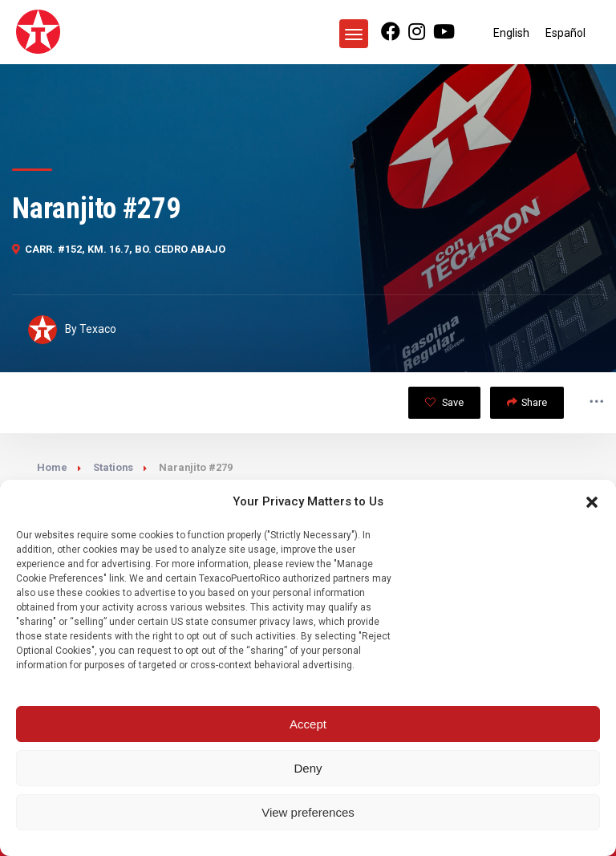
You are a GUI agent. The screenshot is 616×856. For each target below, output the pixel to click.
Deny (308, 768)
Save (444, 402)
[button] (592, 502)
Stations (113, 467)
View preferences (308, 812)
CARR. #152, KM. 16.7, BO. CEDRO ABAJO (119, 249)
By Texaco (72, 330)
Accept (308, 724)
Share (527, 402)
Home (52, 467)
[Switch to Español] (565, 33)
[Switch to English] (511, 33)
